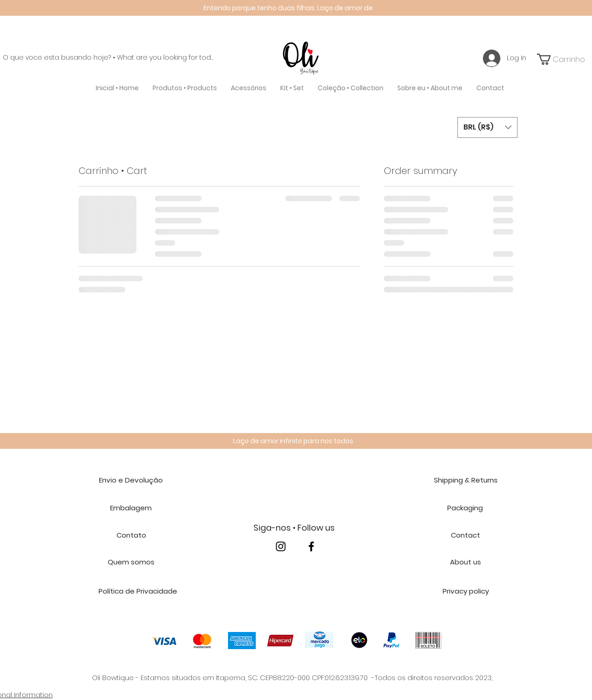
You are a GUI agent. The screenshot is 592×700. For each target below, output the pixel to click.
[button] (185, 88)
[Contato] (131, 535)
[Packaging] (465, 508)
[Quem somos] (131, 562)
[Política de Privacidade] (138, 591)
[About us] (466, 562)
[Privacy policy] (466, 591)
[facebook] (311, 546)
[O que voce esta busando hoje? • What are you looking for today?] (108, 58)
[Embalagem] (131, 508)
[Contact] (466, 535)
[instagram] (281, 546)
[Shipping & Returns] (466, 480)
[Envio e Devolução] (131, 480)
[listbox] (487, 127)
